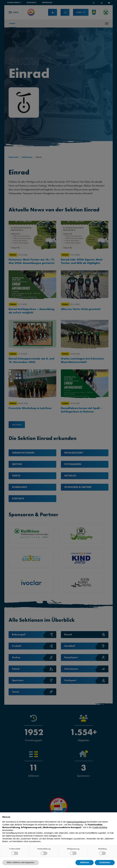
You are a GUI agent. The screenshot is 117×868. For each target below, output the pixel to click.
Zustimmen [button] (105, 862)
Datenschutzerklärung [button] (76, 822)
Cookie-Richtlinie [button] (100, 827)
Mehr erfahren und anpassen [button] (21, 862)
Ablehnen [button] (85, 862)
